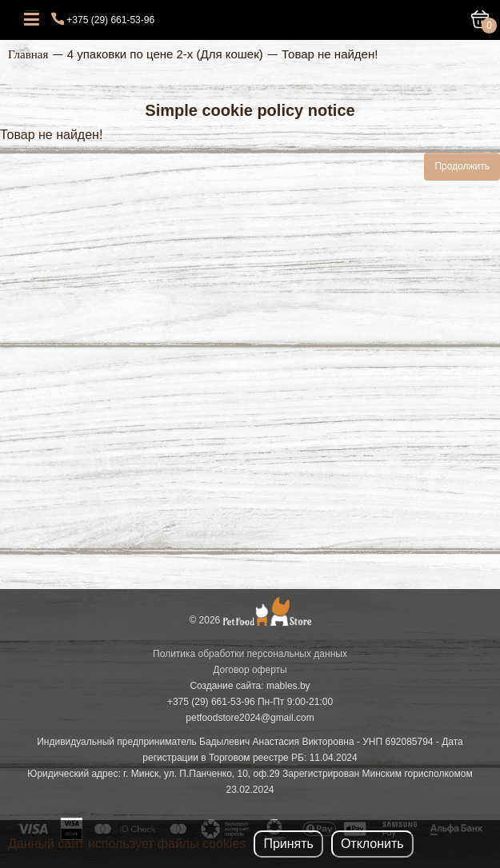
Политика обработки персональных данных (250, 654)
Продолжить (462, 166)
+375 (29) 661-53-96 (110, 20)
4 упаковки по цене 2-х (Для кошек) (165, 54)
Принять (288, 844)
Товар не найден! (330, 54)
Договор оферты (250, 670)
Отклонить (372, 844)
